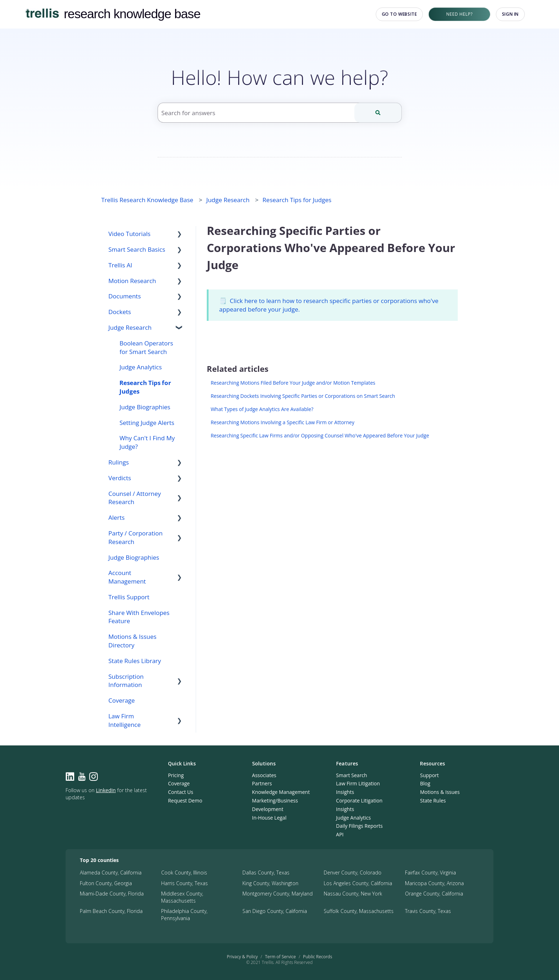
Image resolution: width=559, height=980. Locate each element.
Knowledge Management (281, 792)
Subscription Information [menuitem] (126, 681)
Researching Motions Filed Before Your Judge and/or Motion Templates (293, 383)
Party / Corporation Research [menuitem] (135, 537)
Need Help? (459, 14)
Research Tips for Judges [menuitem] (145, 387)
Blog (425, 783)
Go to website (399, 14)
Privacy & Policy (242, 957)
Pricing (176, 775)
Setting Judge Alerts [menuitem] (147, 423)
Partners (262, 783)
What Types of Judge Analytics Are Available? (262, 409)
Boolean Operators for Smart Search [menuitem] (146, 347)
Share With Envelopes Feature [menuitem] (139, 617)
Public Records (318, 957)
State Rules (433, 801)
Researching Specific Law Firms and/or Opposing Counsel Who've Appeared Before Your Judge (320, 435)
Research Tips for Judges (297, 200)
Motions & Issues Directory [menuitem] (132, 641)
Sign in (510, 14)
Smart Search (352, 775)
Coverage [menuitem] (122, 700)
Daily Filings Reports (360, 826)
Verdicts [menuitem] (120, 478)
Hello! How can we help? (279, 77)
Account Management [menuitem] (127, 577)
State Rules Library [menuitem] (135, 661)
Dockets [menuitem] (120, 312)
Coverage (179, 783)
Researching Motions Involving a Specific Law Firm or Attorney (283, 422)
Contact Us (181, 792)
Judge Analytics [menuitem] (141, 367)
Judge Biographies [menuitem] (145, 407)
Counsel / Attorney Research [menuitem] (135, 498)
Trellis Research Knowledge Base (147, 200)
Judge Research (228, 200)
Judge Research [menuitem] (130, 327)
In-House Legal (269, 818)
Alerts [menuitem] (117, 517)
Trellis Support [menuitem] (129, 597)
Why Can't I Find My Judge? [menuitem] (147, 442)
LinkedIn (106, 790)
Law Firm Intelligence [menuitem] (125, 720)
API (340, 834)
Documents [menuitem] (125, 296)
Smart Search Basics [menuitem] (137, 249)
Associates (264, 775)
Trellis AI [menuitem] (120, 265)
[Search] (378, 113)
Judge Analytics (354, 818)
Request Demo (185, 801)
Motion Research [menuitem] (132, 281)
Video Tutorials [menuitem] (129, 234)
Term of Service (280, 957)
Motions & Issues (440, 792)
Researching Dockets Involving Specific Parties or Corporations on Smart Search (303, 396)
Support (429, 775)
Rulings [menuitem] (119, 462)
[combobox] (280, 113)
